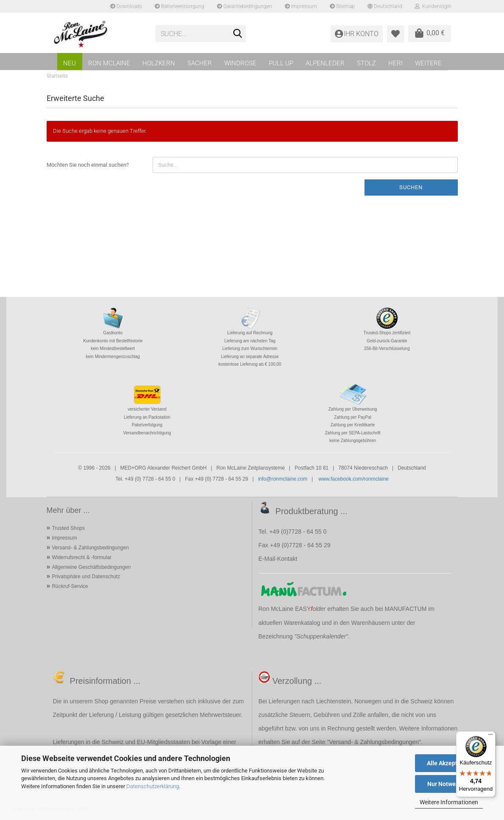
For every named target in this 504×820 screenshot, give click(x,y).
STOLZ (366, 63)
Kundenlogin (433, 6)
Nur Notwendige (449, 784)
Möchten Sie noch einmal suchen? (88, 165)
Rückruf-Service (70, 586)
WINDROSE (240, 63)
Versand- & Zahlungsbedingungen (90, 548)
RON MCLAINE (109, 63)
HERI (395, 63)
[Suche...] (238, 34)
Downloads (126, 6)
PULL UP (281, 63)
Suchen (411, 187)
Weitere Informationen (449, 802)
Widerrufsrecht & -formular (82, 557)
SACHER (200, 63)
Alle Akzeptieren (449, 763)
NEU (70, 63)
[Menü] (490, 736)
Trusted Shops (68, 528)
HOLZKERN (159, 63)
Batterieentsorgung (180, 6)
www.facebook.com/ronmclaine (353, 479)
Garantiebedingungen (245, 6)
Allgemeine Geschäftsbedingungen (91, 567)
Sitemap (342, 6)
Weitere (428, 63)
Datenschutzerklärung (153, 786)
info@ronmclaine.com (283, 479)
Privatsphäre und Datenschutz (86, 577)
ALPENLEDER (325, 63)
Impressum (301, 6)
